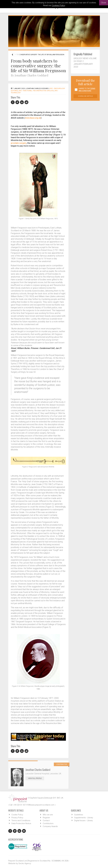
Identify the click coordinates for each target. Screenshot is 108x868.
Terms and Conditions (21, 821)
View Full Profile (36, 778)
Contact (46, 821)
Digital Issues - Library (83, 821)
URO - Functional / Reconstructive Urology (36, 91)
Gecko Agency (25, 863)
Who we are (48, 815)
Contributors (48, 823)
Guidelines (79, 815)
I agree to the (87, 90)
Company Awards (50, 826)
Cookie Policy (17, 815)
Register (46, 818)
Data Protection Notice (21, 823)
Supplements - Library (84, 818)
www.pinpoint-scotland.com (42, 805)
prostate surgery (19, 143)
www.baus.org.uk (33, 118)
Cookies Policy (58, 5)
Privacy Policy (17, 818)
